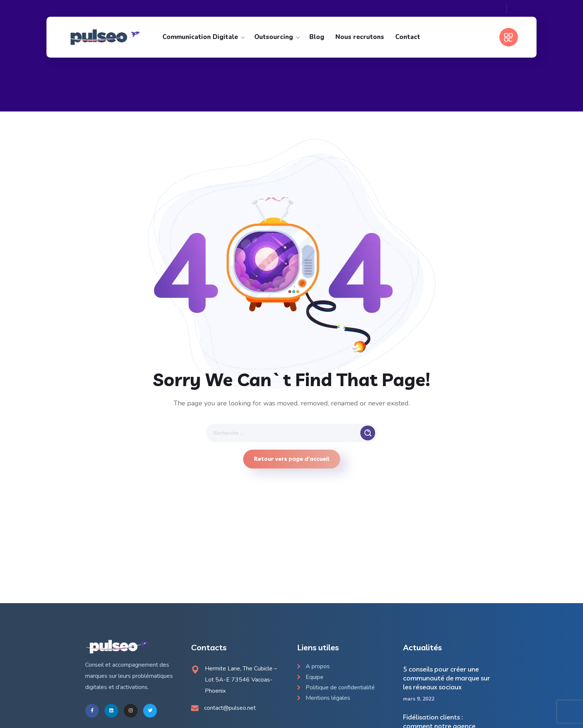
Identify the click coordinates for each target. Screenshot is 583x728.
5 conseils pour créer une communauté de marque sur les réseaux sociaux (447, 678)
